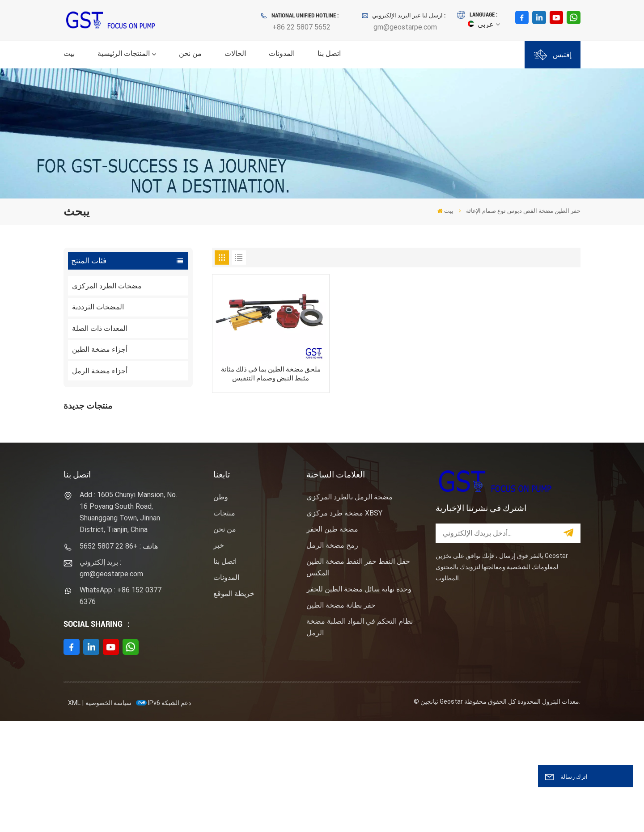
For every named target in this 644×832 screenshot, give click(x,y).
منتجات (224, 624)
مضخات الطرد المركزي (107, 286)
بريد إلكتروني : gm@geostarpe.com (111, 679)
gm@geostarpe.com (405, 27)
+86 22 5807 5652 (301, 27)
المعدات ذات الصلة (100, 328)
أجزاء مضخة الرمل (100, 371)
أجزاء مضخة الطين (100, 349)
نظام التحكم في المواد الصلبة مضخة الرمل (360, 738)
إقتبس (553, 55)
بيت (69, 53)
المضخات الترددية (98, 307)
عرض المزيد (132, 452)
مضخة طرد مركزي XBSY (344, 624)
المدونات (282, 53)
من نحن (190, 53)
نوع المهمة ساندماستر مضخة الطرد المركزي (143, 488)
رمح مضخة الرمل (332, 656)
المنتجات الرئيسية (124, 53)
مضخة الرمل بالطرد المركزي (350, 608)
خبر (219, 656)
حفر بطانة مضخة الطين (341, 716)
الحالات (235, 53)
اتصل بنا (329, 53)
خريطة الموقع (234, 704)
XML (74, 814)
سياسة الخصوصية (108, 814)
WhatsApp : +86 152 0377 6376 (121, 707)
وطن (221, 608)
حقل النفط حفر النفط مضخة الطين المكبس (358, 678)
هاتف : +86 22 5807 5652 (119, 657)
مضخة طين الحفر (332, 640)
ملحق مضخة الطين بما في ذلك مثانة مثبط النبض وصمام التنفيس (271, 374)
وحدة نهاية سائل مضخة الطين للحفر (359, 700)
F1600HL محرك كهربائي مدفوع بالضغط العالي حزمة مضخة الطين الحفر (148, 434)
